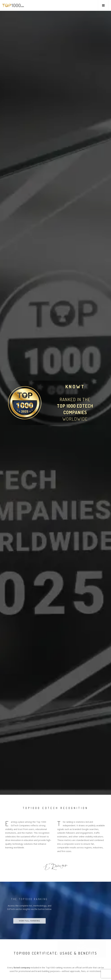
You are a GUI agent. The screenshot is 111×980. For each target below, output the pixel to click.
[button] (103, 5)
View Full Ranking (29, 921)
